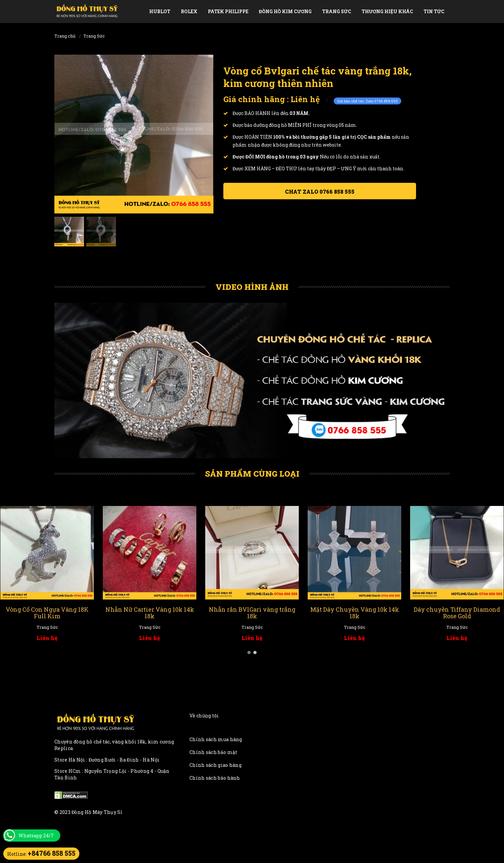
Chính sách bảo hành (215, 778)
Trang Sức (337, 11)
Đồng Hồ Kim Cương (285, 11)
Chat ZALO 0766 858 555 (320, 192)
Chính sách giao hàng (215, 765)
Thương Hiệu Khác (387, 11)
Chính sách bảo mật (213, 752)
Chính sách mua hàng (216, 739)
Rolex (189, 11)
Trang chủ (65, 36)
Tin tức (434, 11)
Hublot (160, 11)
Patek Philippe (228, 11)
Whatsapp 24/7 (36, 835)
